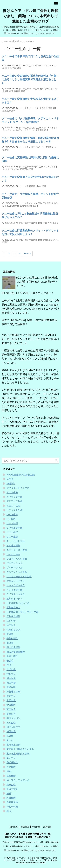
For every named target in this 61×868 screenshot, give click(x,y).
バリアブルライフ (37, 147)
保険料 (10, 634)
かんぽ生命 (12, 515)
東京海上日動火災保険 (18, 754)
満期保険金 (12, 762)
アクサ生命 (12, 492)
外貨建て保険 (13, 692)
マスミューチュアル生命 (19, 576)
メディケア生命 (14, 590)
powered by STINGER (35, 863)
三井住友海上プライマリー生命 (22, 612)
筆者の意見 (12, 789)
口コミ (8, 68)
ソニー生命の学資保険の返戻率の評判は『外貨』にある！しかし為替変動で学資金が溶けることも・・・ (30, 79)
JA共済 (10, 479)
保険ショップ (13, 630)
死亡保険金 (14, 206)
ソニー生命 (24, 66)
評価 (46, 130)
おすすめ (33, 66)
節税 (9, 793)
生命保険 (11, 776)
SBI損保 (11, 484)
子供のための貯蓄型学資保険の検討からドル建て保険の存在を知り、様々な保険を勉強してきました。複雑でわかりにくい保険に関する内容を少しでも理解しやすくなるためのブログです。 (31, 846)
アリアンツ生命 (14, 501)
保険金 (10, 643)
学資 (14, 68)
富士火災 (11, 714)
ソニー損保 (12, 532)
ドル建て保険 (13, 545)
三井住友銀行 (13, 616)
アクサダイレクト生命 (18, 488)
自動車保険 (12, 802)
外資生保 (25, 827)
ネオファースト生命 (17, 550)
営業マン (11, 674)
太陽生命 (11, 700)
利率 (42, 89)
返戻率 (17, 91)
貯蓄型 (5, 242)
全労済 (10, 661)
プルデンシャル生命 (17, 572)
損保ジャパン (13, 718)
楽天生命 (11, 758)
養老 (23, 91)
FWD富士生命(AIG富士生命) (21, 475)
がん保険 (38, 203)
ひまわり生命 (13, 554)
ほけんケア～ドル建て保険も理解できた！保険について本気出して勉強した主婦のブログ (30, 16)
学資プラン (50, 89)
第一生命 (11, 785)
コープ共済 (12, 523)
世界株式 (44, 108)
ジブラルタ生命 (14, 528)
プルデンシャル (14, 563)
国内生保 (11, 678)
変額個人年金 (35, 186)
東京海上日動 (13, 745)
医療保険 (40, 130)
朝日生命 (11, 731)
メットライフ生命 (16, 585)
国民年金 (11, 683)
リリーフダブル (12, 169)
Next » (28, 254)
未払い (10, 740)
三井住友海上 (13, 607)
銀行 (9, 811)
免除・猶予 (12, 656)
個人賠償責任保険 (16, 652)
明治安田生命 (13, 727)
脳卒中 (36, 206)
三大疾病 (47, 203)
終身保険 (11, 798)
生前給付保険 (26, 206)
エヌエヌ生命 (13, 506)
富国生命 (11, 709)
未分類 (10, 736)
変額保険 (52, 108)
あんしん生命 (35, 128)
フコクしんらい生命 (17, 559)
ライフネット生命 (16, 594)
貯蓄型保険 (12, 807)
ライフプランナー (46, 66)
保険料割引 (12, 638)
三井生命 (11, 621)
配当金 (55, 223)
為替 (11, 91)
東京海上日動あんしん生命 (20, 749)
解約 (7, 150)
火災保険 (11, 767)
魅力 (19, 68)
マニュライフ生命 (16, 581)
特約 (9, 771)
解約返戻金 (48, 240)
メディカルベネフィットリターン (20, 130)
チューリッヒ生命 (16, 541)
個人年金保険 (13, 647)
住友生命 (11, 625)
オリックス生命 (36, 167)
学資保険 (33, 223)
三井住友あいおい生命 (18, 603)
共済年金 (11, 669)
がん (31, 203)
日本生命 (11, 723)
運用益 (5, 111)
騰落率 (12, 111)
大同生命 (11, 696)
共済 (9, 665)
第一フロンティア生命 (18, 780)
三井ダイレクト (14, 599)
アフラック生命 (14, 497)
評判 (31, 169)
